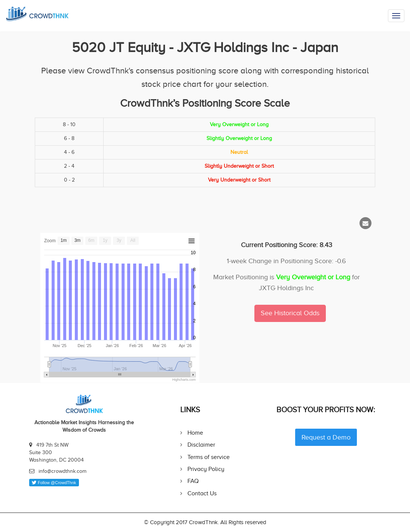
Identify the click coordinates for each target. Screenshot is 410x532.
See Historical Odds (290, 313)
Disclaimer (201, 445)
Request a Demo (326, 437)
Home (195, 433)
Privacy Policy (206, 469)
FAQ (193, 481)
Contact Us (202, 493)
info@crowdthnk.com (62, 471)
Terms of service (209, 457)
